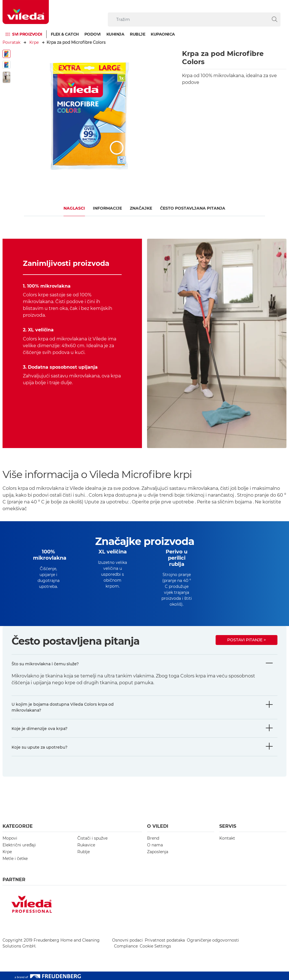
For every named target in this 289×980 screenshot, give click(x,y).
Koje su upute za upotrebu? (40, 747)
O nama (155, 845)
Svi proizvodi (27, 34)
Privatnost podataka (165, 940)
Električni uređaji (19, 845)
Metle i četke (15, 859)
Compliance (126, 946)
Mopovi (10, 838)
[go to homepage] (26, 12)
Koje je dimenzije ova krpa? (40, 729)
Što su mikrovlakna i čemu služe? (45, 664)
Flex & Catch (65, 34)
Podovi (93, 34)
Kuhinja (115, 34)
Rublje (137, 34)
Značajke (141, 208)
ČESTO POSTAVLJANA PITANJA (193, 208)
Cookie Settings (155, 946)
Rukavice (86, 845)
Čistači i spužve (92, 838)
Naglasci (74, 208)
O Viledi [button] (158, 826)
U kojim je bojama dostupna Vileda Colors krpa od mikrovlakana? (63, 707)
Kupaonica (163, 34)
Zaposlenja (158, 852)
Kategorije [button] (18, 826)
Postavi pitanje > (247, 640)
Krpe (34, 42)
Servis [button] (228, 826)
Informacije (107, 208)
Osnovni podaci (127, 940)
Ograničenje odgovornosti (213, 940)
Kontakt (227, 838)
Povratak (11, 42)
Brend (153, 838)
